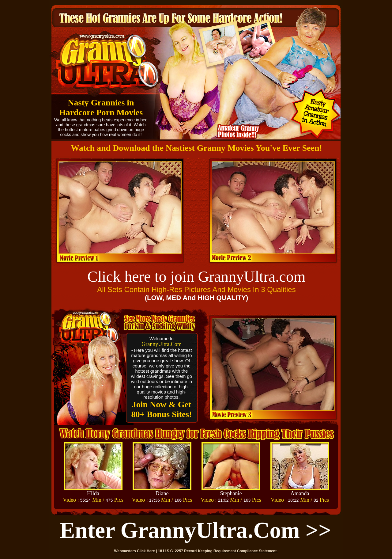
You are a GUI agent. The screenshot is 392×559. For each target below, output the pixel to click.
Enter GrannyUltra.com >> (196, 530)
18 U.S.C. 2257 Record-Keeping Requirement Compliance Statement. (218, 551)
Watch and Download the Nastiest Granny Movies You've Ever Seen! (196, 148)
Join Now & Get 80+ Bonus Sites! (162, 409)
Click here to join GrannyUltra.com (196, 276)
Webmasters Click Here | (136, 551)
